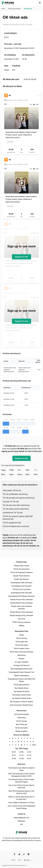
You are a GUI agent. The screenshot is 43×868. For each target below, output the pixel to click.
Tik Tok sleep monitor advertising (16, 509)
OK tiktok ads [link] (28, 9)
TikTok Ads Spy (21, 638)
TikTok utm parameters (22, 569)
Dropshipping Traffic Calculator (21, 583)
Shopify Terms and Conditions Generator (21, 608)
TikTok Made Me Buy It (21, 685)
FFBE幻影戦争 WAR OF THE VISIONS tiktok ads (13, 470)
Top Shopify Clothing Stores (21, 698)
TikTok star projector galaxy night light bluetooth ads (18, 518)
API (22, 824)
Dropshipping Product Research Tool (21, 672)
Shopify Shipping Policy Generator (21, 615)
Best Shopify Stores (21, 688)
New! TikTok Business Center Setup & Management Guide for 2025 (21, 775)
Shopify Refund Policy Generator (22, 603)
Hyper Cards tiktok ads (13, 474)
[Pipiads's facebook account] (15, 854)
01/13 (22, 755)
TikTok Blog (21, 718)
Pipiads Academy (21, 731)
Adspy (21, 635)
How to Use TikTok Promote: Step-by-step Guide (21, 786)
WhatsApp (21, 821)
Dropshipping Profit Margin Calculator (21, 596)
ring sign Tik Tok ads (11, 502)
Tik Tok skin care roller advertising (16, 505)
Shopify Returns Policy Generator (21, 612)
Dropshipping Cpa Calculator (22, 586)
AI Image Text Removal (22, 665)
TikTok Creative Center (22, 648)
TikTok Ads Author (22, 728)
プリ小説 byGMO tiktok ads (38, 470)
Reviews (22, 659)
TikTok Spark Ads (21, 642)
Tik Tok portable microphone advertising (19, 498)
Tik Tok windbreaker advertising (15, 494)
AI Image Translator (21, 662)
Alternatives (22, 655)
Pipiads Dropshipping (21, 676)
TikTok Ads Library (21, 645)
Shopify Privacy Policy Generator (21, 600)
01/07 (29, 759)
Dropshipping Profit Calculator (21, 593)
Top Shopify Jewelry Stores (22, 695)
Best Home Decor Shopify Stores (21, 705)
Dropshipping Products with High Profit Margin (21, 680)
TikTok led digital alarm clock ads (16, 526)
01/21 (14, 755)
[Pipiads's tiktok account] (24, 854)
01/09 (14, 759)
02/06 (22, 752)
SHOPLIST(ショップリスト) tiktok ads (38, 474)
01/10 (29, 755)
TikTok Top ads (21, 721)
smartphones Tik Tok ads (13, 513)
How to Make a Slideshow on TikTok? (21, 803)
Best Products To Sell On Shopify (22, 702)
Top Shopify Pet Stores (21, 692)
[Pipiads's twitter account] (19, 854)
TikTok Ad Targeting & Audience (21, 572)
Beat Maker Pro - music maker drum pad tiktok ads (5, 474)
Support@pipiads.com (21, 818)
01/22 (29, 752)
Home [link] (3, 9)
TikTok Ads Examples (22, 714)
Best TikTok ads (21, 724)
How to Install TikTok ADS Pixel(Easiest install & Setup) (22, 807)
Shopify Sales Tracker (22, 566)
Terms (19, 860)
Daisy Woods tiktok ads (21, 474)
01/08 (22, 759)
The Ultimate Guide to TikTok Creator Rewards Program (21, 781)
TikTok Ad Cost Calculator (21, 589)
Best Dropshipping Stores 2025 (21, 669)
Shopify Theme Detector (21, 576)
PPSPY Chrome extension (22, 622)
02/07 (14, 752)
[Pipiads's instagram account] (28, 854)
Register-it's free (21, 257)
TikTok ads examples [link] (14, 9)
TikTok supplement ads (12, 523)
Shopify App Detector (22, 579)
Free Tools (21, 619)
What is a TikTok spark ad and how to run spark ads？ (22, 798)
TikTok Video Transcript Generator (21, 652)
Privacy (13, 860)
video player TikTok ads (12, 490)
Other (33, 745)
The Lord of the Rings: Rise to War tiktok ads (21, 470)
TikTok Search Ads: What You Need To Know (21, 769)
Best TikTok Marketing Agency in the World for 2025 (21, 792)
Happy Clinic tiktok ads (5, 470)
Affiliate (21, 626)
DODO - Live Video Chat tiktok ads (30, 470)
